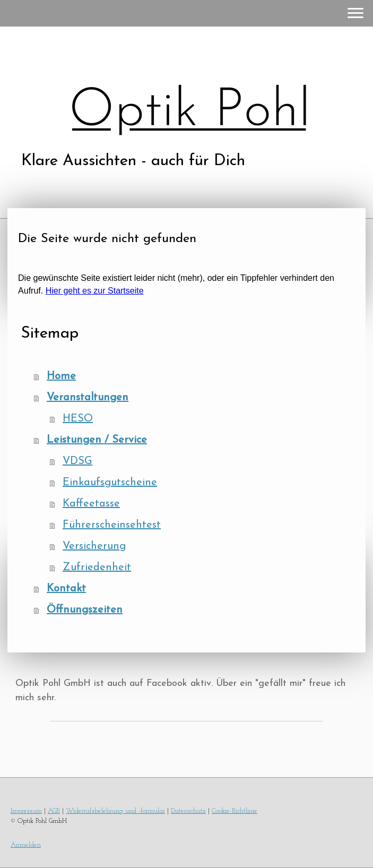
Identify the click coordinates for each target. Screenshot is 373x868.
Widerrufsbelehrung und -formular (115, 811)
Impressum (26, 811)
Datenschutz (188, 811)
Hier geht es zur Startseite (95, 291)
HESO (78, 419)
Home (61, 376)
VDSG (77, 461)
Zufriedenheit (97, 568)
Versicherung (94, 546)
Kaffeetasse (91, 504)
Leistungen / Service (97, 440)
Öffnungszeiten (85, 610)
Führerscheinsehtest (112, 525)
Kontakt (66, 589)
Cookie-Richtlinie (235, 811)
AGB (54, 811)
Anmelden (26, 845)
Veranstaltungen (88, 398)
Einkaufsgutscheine (110, 483)
